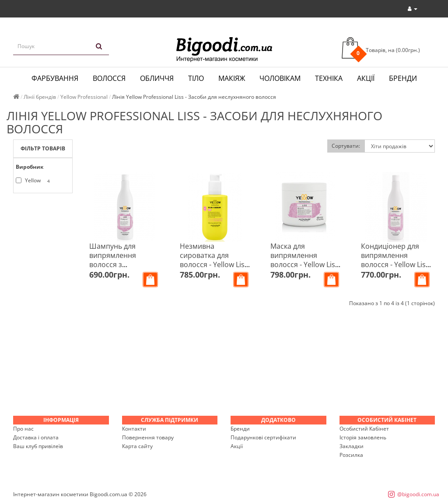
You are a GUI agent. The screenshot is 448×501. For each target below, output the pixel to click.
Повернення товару (148, 437)
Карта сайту (137, 446)
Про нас (23, 429)
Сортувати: (346, 146)
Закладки (352, 446)
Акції (366, 78)
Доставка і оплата (36, 437)
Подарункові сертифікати (263, 437)
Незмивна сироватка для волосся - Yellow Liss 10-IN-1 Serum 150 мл (214, 264)
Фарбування (55, 78)
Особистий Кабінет (364, 429)
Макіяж (232, 78)
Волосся (109, 78)
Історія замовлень (363, 437)
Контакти (134, 429)
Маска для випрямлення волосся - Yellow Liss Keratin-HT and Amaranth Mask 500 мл (304, 269)
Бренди (403, 78)
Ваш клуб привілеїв (38, 446)
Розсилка (351, 455)
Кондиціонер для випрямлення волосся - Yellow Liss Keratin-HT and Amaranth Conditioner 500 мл (395, 269)
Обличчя (157, 78)
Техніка (329, 78)
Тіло (196, 78)
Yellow (34, 181)
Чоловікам (280, 78)
